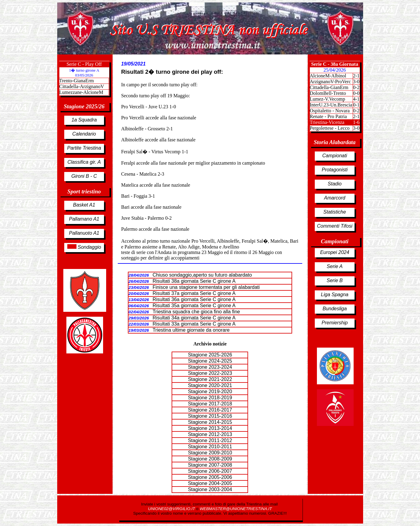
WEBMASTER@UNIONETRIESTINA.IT (236, 509)
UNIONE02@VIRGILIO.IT (172, 509)
